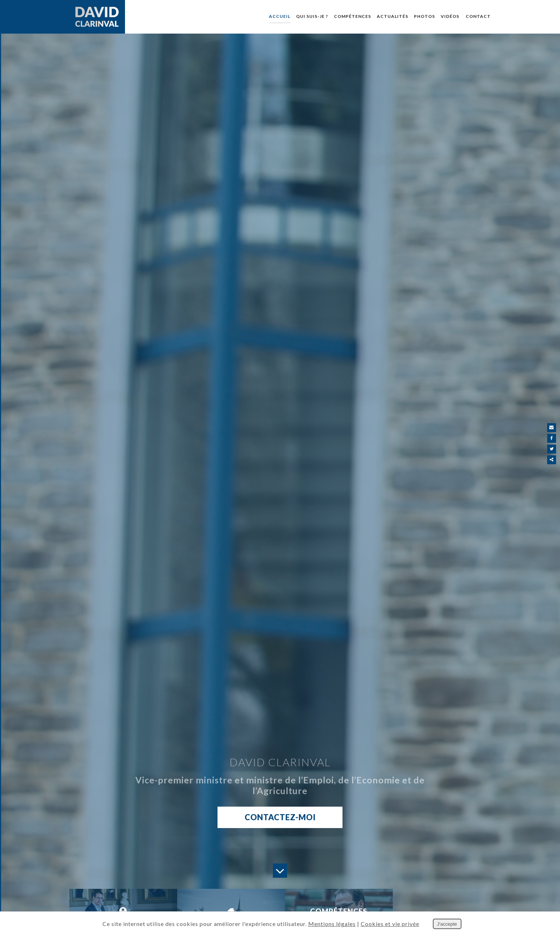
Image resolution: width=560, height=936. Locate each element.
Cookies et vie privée (390, 924)
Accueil (280, 16)
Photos (424, 16)
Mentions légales (332, 924)
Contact (478, 16)
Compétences (352, 16)
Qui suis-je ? (312, 16)
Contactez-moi (280, 818)
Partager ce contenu (552, 460)
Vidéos (450, 16)
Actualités (392, 16)
